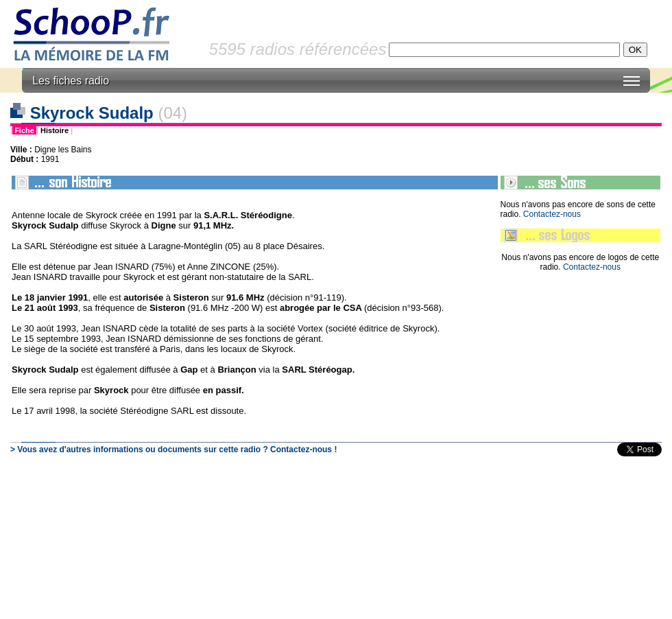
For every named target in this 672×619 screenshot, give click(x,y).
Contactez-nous (552, 214)
